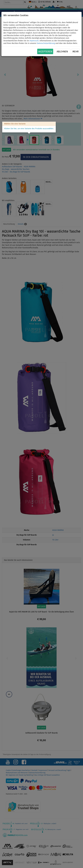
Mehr (76, 52)
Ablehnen (62, 52)
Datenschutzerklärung (46, 43)
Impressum (34, 41)
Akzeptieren (45, 52)
